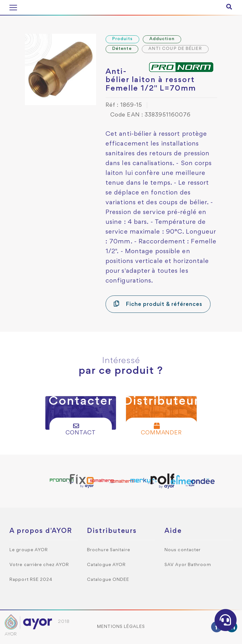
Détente (122, 49)
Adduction (162, 39)
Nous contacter (183, 550)
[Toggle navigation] (13, 8)
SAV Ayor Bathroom (188, 565)
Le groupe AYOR (29, 550)
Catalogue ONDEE (108, 580)
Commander (161, 429)
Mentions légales (121, 627)
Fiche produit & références (158, 304)
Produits (122, 39)
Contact (81, 429)
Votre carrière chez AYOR (39, 565)
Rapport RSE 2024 (31, 580)
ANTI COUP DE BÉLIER (175, 49)
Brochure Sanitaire (109, 550)
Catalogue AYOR (106, 565)
